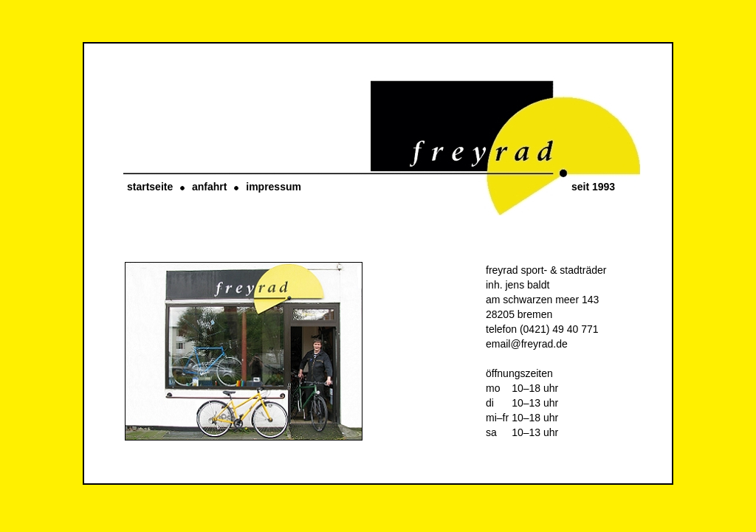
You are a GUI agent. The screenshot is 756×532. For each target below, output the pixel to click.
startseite (150, 187)
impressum (274, 187)
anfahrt (209, 187)
